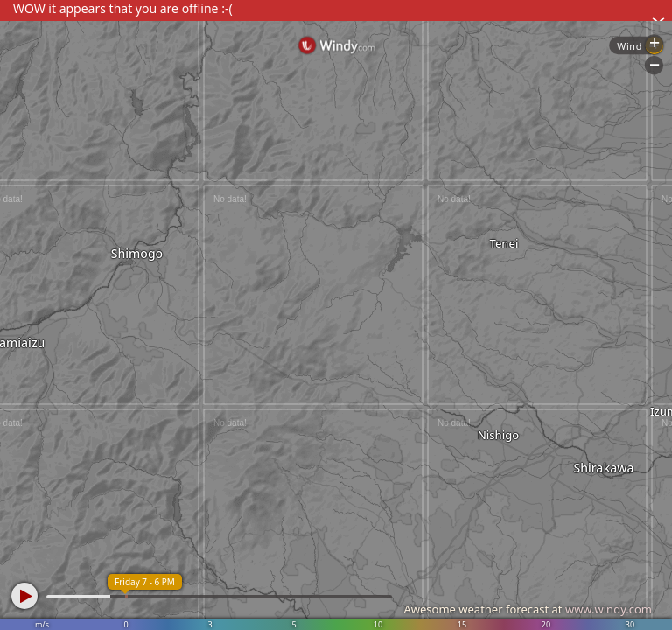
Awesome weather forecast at (528, 609)
